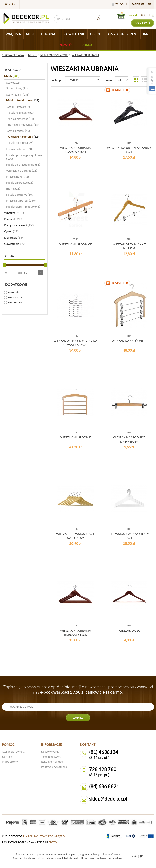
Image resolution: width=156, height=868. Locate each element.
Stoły (13, 83)
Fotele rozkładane (20, 113)
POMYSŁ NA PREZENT (122, 34)
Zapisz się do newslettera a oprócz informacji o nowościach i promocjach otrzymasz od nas (78, 690)
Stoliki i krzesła (19, 107)
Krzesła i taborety (21, 201)
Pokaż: (109, 80)
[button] (40, 273)
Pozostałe (13, 219)
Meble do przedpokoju (23, 165)
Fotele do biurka (20, 143)
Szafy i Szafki (18, 95)
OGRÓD (96, 34)
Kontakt (11, 4)
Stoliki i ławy (17, 88)
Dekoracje (14, 238)
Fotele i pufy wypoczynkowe (24, 157)
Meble (12, 76)
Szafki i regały (19, 131)
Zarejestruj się (141, 4)
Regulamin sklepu (52, 762)
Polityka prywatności (54, 767)
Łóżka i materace (21, 119)
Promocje (88, 45)
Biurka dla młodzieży (23, 125)
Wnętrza (14, 213)
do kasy (142, 23)
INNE (147, 34)
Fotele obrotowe (20, 195)
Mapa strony (10, 762)
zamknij (137, 856)
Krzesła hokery (18, 177)
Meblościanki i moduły (23, 207)
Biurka (13, 189)
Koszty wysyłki (50, 752)
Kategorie (14, 70)
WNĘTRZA (13, 34)
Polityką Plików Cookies (107, 854)
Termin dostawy (51, 757)
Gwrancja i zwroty (14, 752)
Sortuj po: (57, 80)
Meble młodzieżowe (23, 100)
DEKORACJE (50, 34)
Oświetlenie (15, 244)
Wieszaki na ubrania (23, 137)
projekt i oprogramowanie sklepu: (29, 842)
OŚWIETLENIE (75, 34)
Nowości (67, 45)
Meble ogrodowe (20, 183)
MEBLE (31, 34)
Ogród (12, 231)
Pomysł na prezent (19, 225)
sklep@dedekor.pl (108, 799)
